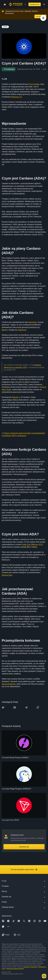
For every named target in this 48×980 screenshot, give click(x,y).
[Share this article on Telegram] (26, 707)
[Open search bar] (25, 4)
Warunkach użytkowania (30, 967)
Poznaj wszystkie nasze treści (24, 870)
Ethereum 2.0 (17, 97)
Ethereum (22, 330)
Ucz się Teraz (40, 16)
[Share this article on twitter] (3, 707)
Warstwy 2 (16, 397)
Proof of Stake (34, 84)
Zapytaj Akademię (9, 684)
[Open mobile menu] (44, 4)
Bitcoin (4, 330)
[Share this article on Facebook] (15, 707)
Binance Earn (7, 575)
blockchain (33, 322)
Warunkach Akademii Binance (15, 969)
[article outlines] (43, 18)
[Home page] (16, 4)
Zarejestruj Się (24, 847)
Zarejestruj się (35, 4)
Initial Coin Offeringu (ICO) (33, 544)
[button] (44, 4)
